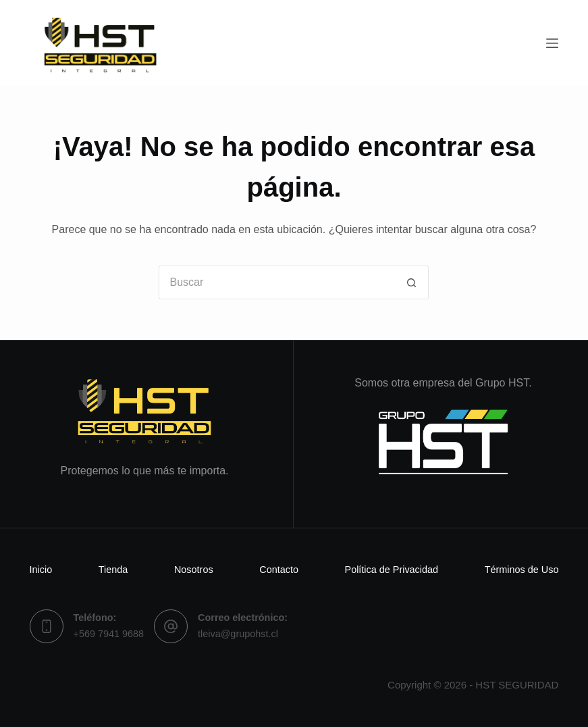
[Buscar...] (277, 282)
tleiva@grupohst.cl (238, 634)
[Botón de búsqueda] (412, 282)
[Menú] (552, 43)
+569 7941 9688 (109, 634)
